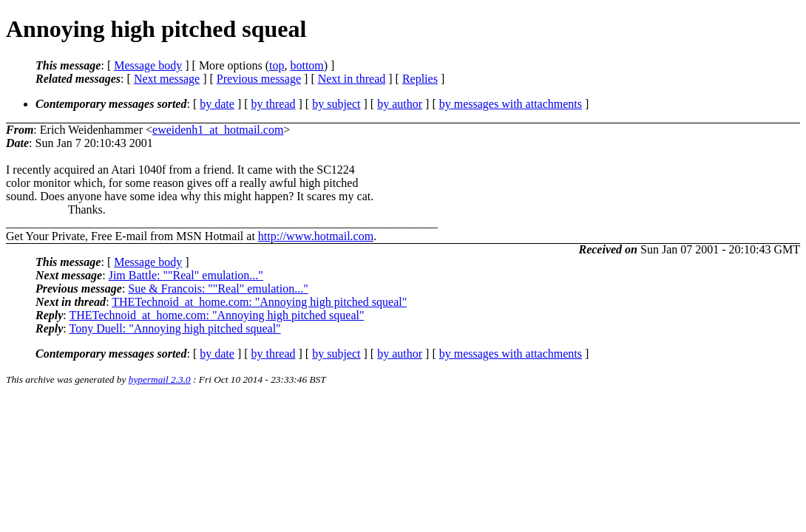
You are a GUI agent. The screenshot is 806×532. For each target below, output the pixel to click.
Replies (420, 79)
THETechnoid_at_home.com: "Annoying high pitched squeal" (259, 302)
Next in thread (352, 79)
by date (217, 104)
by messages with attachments (511, 104)
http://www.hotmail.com (316, 236)
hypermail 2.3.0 (160, 379)
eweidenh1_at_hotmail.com (218, 130)
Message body (148, 65)
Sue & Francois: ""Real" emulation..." (218, 289)
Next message (167, 79)
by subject (336, 104)
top (277, 65)
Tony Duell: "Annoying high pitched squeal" (175, 328)
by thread (274, 104)
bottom (307, 65)
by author (400, 104)
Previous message (259, 79)
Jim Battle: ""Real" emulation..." (186, 275)
